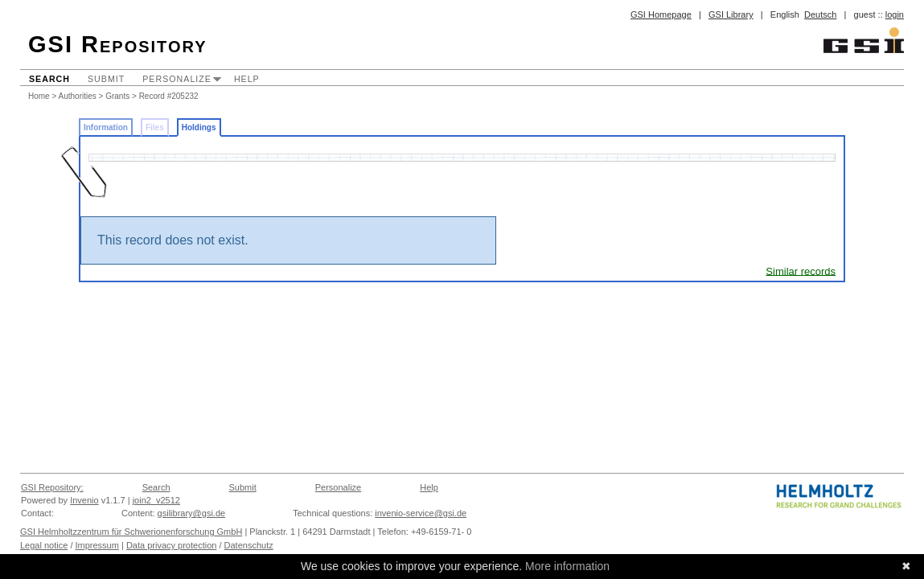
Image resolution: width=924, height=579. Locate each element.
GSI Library (731, 14)
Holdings (199, 127)
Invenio (84, 500)
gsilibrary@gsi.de (192, 513)
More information (567, 566)
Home (39, 96)
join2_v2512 (156, 500)
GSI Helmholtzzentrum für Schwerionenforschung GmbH (131, 532)
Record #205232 (169, 96)
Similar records (801, 271)
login (895, 14)
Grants (117, 96)
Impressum (97, 545)
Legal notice (44, 545)
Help (247, 79)
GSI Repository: (52, 487)
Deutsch (820, 14)
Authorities (78, 96)
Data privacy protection (172, 545)
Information (106, 127)
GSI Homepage (661, 14)
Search (49, 79)
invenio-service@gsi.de (421, 513)
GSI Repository (118, 44)
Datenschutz (249, 545)
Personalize (177, 79)
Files (155, 127)
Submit (106, 79)
